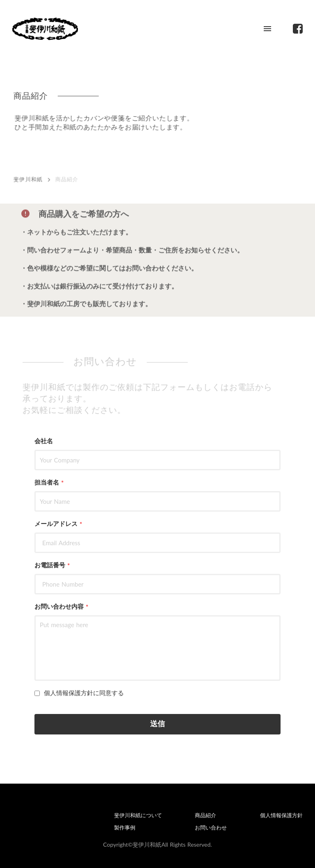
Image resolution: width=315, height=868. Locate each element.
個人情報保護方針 (281, 815)
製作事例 (125, 828)
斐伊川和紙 (29, 180)
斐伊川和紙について (138, 815)
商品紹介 (205, 815)
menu (267, 29)
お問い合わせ (211, 828)
